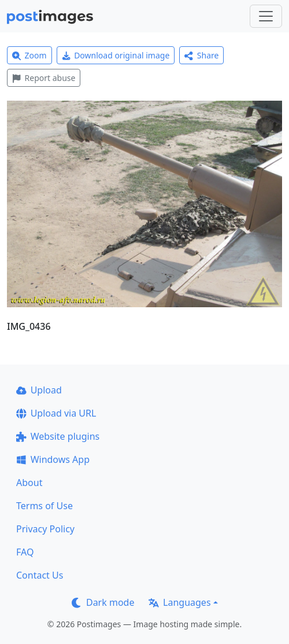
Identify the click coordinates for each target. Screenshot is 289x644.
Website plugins (58, 436)
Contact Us (40, 575)
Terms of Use (45, 506)
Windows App (53, 459)
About (29, 483)
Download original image (116, 55)
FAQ (25, 552)
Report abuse (44, 78)
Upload (39, 390)
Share (201, 55)
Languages (179, 602)
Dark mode (103, 602)
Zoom (29, 55)
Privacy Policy (45, 529)
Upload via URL (56, 413)
